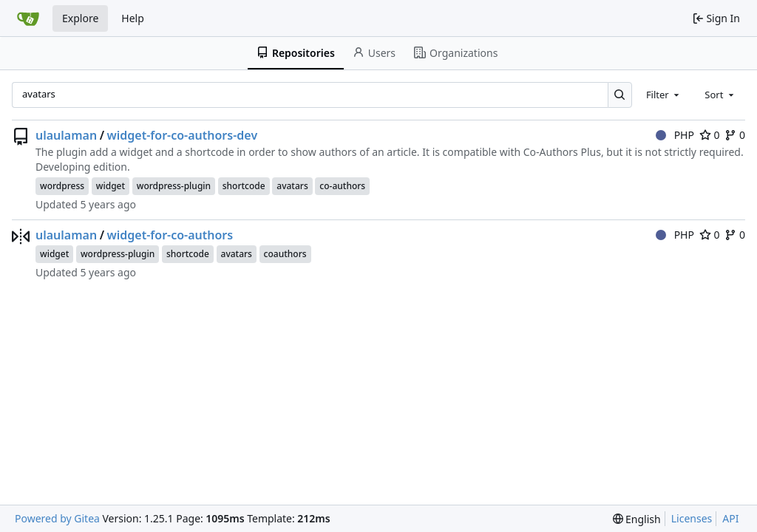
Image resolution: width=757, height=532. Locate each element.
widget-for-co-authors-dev (183, 135)
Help (133, 18)
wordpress (62, 186)
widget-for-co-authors (170, 235)
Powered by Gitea (57, 518)
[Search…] (620, 95)
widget (111, 186)
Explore (80, 18)
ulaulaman (66, 135)
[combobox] (664, 95)
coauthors (285, 254)
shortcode (244, 186)
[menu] (637, 519)
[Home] (28, 18)
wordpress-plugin (174, 186)
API (730, 518)
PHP (675, 135)
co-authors (342, 186)
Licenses (692, 518)
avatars (292, 186)
